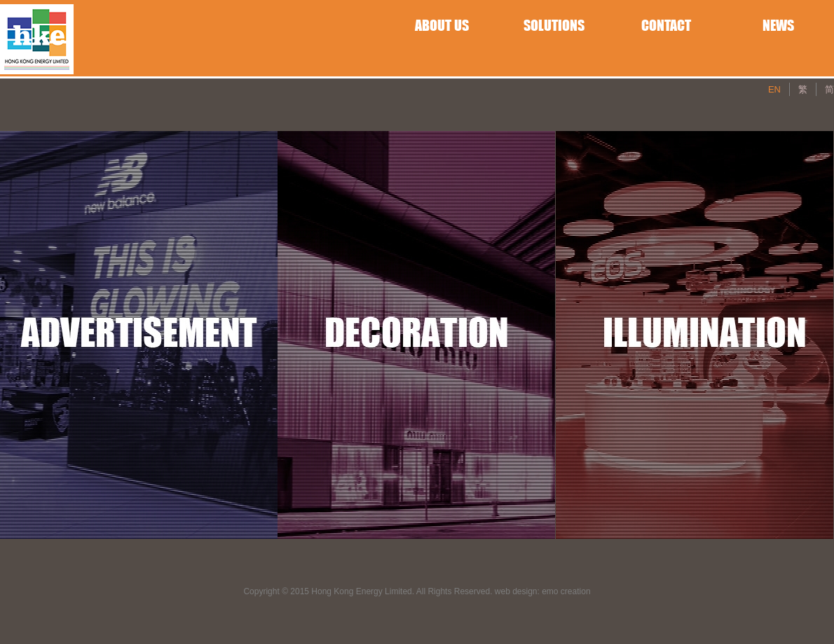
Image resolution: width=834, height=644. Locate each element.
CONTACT (666, 25)
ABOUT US (442, 25)
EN (774, 89)
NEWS (778, 25)
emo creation (566, 591)
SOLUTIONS (554, 25)
